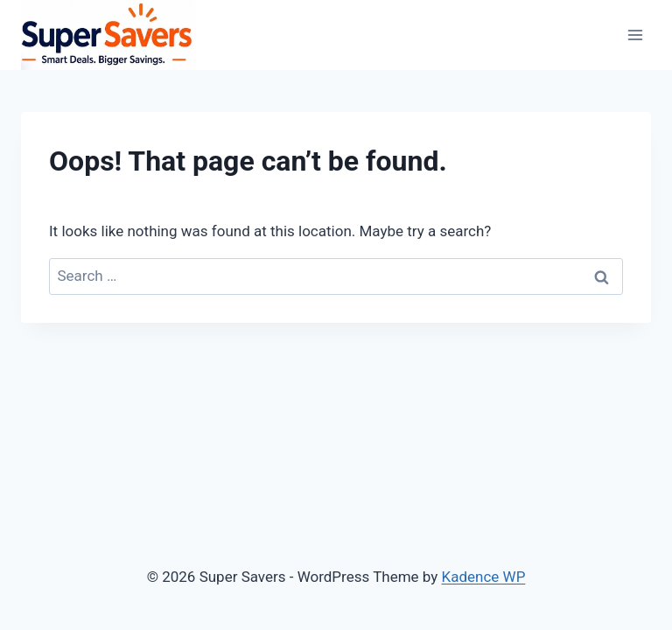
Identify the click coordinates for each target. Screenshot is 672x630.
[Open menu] (635, 35)
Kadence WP (484, 577)
